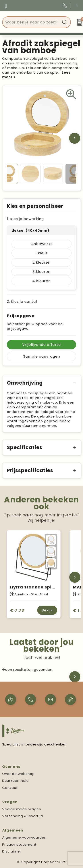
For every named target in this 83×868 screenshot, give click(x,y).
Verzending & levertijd (23, 816)
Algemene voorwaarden (24, 837)
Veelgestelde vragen (22, 809)
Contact (10, 788)
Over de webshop (18, 774)
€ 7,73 (17, 610)
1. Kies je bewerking (25, 219)
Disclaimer (12, 851)
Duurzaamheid (15, 781)
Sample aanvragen (42, 356)
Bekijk (47, 610)
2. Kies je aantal (22, 302)
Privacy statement (19, 844)
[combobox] (31, 22)
